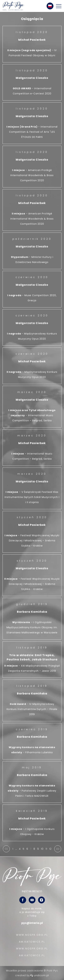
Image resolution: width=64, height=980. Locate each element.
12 (51, 850)
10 (42, 849)
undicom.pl (40, 975)
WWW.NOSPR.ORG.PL (32, 935)
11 (46, 849)
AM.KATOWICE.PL (32, 942)
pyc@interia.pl (32, 923)
